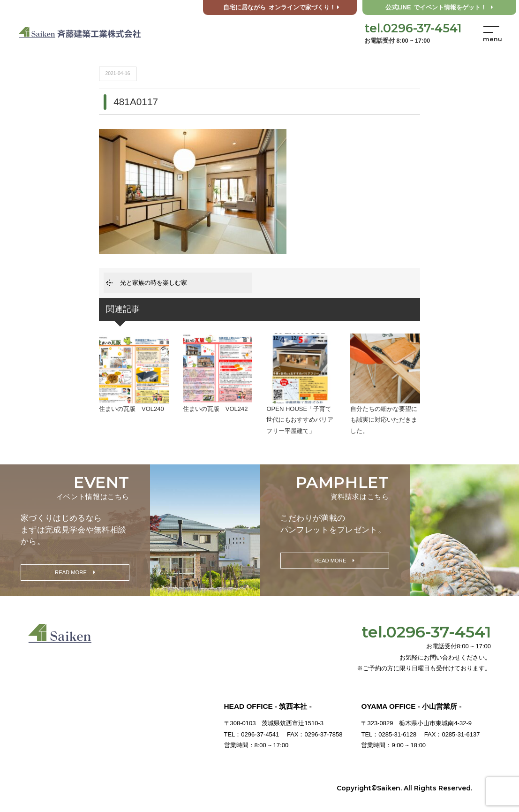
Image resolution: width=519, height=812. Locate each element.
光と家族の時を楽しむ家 (154, 283)
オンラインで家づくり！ (281, 8)
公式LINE (440, 8)
